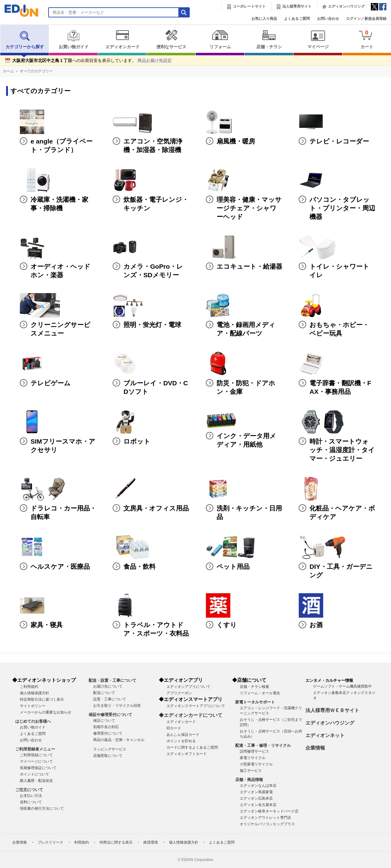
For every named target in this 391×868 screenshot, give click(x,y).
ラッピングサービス (110, 749)
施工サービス (251, 771)
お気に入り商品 (264, 19)
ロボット (137, 441)
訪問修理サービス (254, 751)
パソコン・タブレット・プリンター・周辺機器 (342, 208)
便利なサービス (171, 39)
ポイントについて (35, 774)
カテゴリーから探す (25, 39)
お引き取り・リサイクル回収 (117, 706)
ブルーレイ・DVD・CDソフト (156, 387)
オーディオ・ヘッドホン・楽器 (60, 271)
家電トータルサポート (255, 702)
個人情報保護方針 (35, 693)
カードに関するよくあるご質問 (192, 747)
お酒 (316, 625)
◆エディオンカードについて (191, 715)
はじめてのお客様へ (33, 721)
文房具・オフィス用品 (156, 508)
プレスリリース (50, 842)
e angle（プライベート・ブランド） (62, 145)
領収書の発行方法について (42, 808)
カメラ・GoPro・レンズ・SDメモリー (153, 271)
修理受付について (108, 733)
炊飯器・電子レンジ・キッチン (156, 204)
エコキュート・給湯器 (249, 266)
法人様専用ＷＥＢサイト (332, 710)
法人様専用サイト (297, 6)
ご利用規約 (29, 687)
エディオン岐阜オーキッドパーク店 (269, 811)
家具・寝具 (47, 625)
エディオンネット (325, 735)
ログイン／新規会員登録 (366, 19)
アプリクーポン (179, 693)
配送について (104, 693)
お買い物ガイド (73, 39)
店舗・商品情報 (249, 780)
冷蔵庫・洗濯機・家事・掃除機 (59, 204)
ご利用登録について (36, 755)
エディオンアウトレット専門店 (265, 818)
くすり (227, 625)
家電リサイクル (253, 758)
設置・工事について (110, 699)
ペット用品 (233, 567)
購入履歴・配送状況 (36, 781)
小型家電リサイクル (256, 764)
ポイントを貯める (181, 741)
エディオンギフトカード (187, 754)
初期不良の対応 (106, 727)
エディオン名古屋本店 (258, 805)
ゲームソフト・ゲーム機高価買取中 (342, 686)
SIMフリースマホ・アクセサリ (63, 446)
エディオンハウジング (346, 6)
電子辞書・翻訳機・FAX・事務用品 (340, 387)
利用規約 (82, 842)
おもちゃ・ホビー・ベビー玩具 (339, 329)
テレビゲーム (51, 383)
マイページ (318, 39)
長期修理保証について (38, 768)
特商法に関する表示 (116, 842)
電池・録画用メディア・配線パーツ (246, 329)
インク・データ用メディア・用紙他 (246, 440)
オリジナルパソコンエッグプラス (267, 824)
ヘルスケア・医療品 (60, 567)
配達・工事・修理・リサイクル (263, 745)
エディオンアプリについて (188, 687)
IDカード (174, 728)
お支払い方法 (31, 796)
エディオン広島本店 (256, 798)
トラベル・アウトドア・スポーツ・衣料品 (156, 629)
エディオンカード (122, 39)
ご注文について (29, 790)
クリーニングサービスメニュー (60, 329)
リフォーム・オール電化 (260, 693)
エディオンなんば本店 (258, 786)
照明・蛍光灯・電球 (152, 325)
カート (367, 39)
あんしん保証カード (183, 735)
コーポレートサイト (249, 6)
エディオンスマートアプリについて (196, 706)
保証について (104, 721)
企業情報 (315, 748)
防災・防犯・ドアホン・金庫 (246, 387)
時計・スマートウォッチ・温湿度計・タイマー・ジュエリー (342, 450)
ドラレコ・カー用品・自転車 (63, 512)
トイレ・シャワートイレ (339, 271)
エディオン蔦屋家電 (256, 792)
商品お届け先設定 (155, 61)
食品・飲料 (139, 567)
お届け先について (108, 686)
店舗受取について (108, 756)
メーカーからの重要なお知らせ (46, 712)
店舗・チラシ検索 (254, 687)
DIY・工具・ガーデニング (341, 571)
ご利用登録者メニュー (35, 749)
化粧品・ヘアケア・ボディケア (342, 512)
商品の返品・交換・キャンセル (119, 740)
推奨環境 (151, 842)
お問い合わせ (328, 19)
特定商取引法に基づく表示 (42, 699)
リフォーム (220, 39)
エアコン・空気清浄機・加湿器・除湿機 (153, 145)
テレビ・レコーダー (339, 141)
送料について (31, 802)
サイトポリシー (33, 706)
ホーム (9, 71)
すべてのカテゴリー (36, 71)
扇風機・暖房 (236, 141)
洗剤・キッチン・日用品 (249, 512)
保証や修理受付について (110, 715)
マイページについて (36, 761)
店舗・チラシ (269, 39)
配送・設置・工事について (112, 680)
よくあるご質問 (297, 19)
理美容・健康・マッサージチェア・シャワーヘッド (249, 208)
